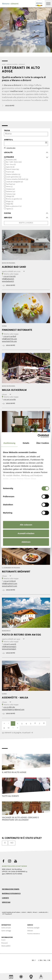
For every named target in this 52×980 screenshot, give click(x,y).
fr (49, 960)
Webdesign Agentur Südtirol (5, 961)
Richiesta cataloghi (33, 928)
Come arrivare (6, 928)
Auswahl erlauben (26, 533)
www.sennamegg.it (9, 649)
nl (45, 960)
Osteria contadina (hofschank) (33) (17, 179)
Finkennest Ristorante (17, 330)
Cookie (24, 912)
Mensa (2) (9, 187)
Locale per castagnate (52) (15, 182)
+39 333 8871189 (9, 707)
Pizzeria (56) (10, 172)
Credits (29, 912)
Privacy (35, 912)
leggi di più (9, 285)
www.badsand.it (8, 281)
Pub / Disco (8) (11, 165)
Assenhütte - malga (15, 698)
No (12, 843)
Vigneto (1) (10, 209)
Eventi (3, 940)
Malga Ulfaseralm (14, 390)
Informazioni (7, 937)
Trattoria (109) (11, 194)
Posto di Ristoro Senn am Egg (21, 635)
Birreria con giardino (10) (14, 199)
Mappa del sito (43, 912)
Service (30, 925)
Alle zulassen (26, 525)
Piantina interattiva (34, 934)
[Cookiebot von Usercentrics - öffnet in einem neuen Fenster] (38, 436)
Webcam (30, 931)
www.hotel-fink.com (9, 341)
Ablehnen (26, 542)
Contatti (5, 898)
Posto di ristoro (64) (13, 169)
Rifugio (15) (10, 201)
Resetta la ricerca (26, 223)
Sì (5, 843)
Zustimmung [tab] (9, 443)
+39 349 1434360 (9, 399)
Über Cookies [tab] (43, 443)
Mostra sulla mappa (10, 274)
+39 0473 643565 (9, 276)
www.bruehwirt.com (9, 586)
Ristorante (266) (11, 160)
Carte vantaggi (6, 931)
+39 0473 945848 (10, 336)
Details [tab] (26, 443)
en (41, 960)
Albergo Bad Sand (14, 267)
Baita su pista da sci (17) (14, 206)
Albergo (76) (10, 196)
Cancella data (10, 148)
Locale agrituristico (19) (14, 177)
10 (9, 728)
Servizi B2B (6, 902)
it (37, 960)
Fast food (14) (11, 184)
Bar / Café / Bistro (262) (14, 162)
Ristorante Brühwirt (16, 572)
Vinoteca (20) (10, 189)
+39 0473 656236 (9, 581)
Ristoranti (5, 943)
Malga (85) (10, 204)
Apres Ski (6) (10, 167)
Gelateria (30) (11, 192)
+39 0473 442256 (10, 644)
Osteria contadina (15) (13, 174)
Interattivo (6, 925)
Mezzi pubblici (6, 946)
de (33, 960)
